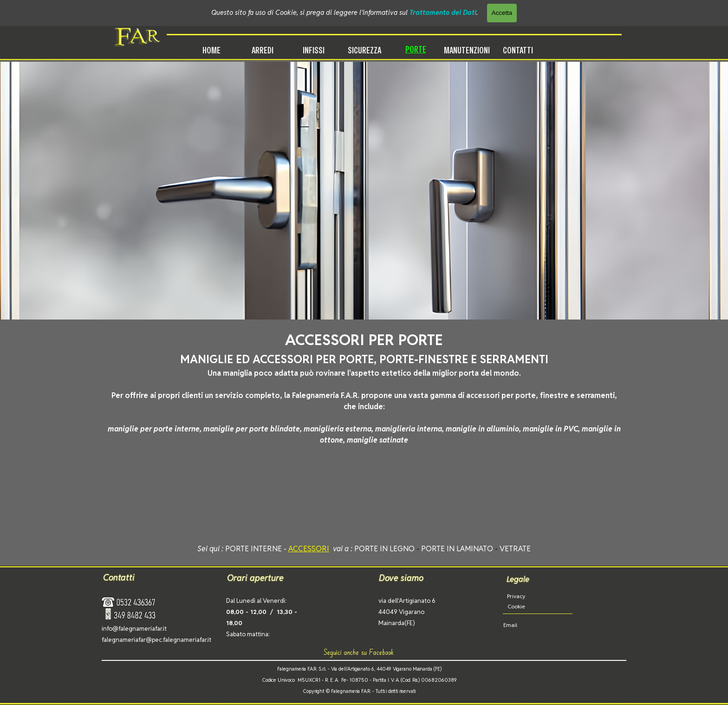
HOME (211, 50)
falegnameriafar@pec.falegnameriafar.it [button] (156, 640)
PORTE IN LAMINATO (457, 549)
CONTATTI (518, 50)
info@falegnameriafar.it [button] (134, 629)
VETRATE (515, 549)
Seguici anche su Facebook (359, 652)
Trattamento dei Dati (443, 12)
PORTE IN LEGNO (384, 549)
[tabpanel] (364, 387)
